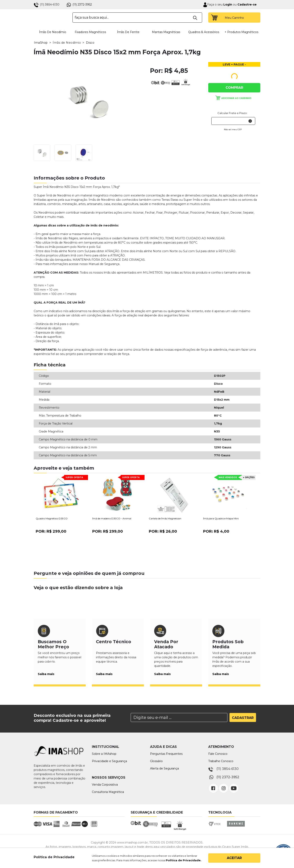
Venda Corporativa (105, 785)
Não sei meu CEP (233, 129)
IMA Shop (50, 18)
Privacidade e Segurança (109, 761)
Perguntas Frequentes (166, 754)
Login (227, 4)
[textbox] (137, 18)
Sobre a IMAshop (104, 754)
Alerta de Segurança (164, 768)
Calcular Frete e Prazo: (232, 113)
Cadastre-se (247, 4)
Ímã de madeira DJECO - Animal (112, 518)
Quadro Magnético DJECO (52, 518)
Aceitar (234, 858)
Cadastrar (243, 718)
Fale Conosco (218, 754)
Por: (51, 531)
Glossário (156, 761)
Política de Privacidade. (184, 860)
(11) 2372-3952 (82, 4)
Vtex (216, 828)
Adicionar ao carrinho (236, 98)
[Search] (179, 717)
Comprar (234, 88)
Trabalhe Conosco (221, 761)
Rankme (236, 828)
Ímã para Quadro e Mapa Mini (221, 518)
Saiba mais (46, 674)
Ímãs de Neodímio (53, 32)
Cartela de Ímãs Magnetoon (165, 518)
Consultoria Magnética (108, 792)
